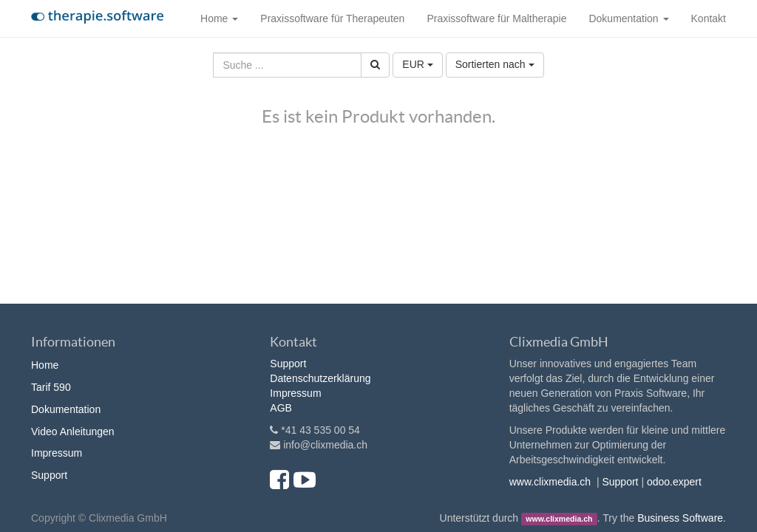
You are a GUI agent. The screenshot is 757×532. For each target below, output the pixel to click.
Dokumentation (66, 409)
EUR (417, 64)
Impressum (57, 453)
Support (49, 475)
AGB (281, 408)
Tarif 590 (51, 387)
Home (45, 365)
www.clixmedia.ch (550, 482)
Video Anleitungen (73, 432)
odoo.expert (674, 482)
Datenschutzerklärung (320, 378)
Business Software (680, 518)
